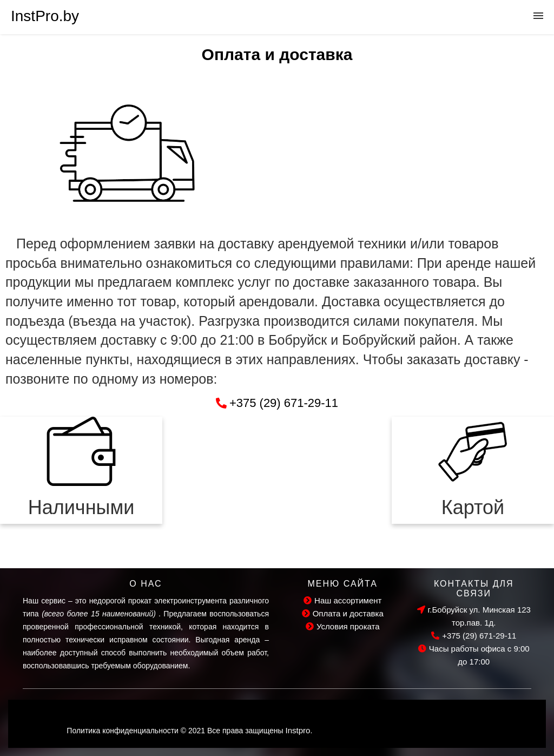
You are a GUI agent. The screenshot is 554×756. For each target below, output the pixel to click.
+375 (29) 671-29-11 (474, 636)
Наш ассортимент (342, 600)
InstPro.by (45, 16)
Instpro (298, 730)
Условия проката (343, 626)
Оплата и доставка (343, 613)
